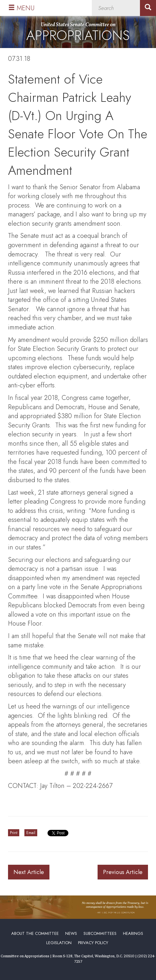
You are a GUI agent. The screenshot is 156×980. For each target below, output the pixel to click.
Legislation (59, 943)
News (71, 933)
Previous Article (123, 872)
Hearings (133, 933)
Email (31, 833)
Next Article (29, 872)
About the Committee (35, 933)
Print (14, 833)
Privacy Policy (93, 943)
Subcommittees (100, 933)
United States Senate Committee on (78, 33)
